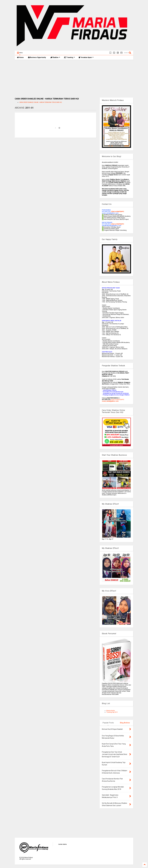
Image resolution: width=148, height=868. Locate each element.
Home (20, 57)
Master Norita (111, 711)
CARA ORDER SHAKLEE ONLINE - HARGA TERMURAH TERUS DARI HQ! (41, 102)
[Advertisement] (74, 79)
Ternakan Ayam (86, 57)
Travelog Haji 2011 (112, 712)
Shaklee (55, 57)
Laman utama (62, 844)
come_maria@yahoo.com (110, 401)
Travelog (69, 57)
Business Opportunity (37, 57)
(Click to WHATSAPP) (117, 224)
